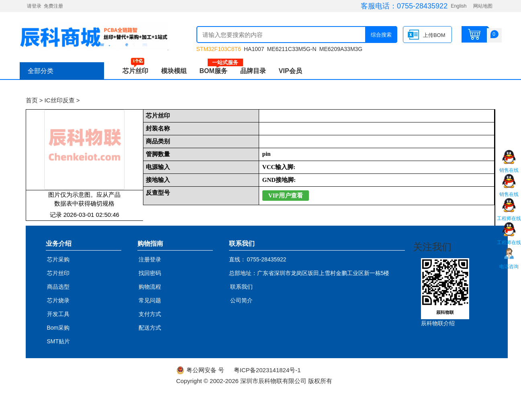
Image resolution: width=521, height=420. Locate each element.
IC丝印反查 (60, 100)
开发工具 (58, 314)
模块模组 (174, 71)
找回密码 (150, 273)
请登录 (34, 6)
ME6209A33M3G (341, 49)
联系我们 (241, 287)
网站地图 (483, 6)
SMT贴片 (59, 341)
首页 (32, 100)
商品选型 (58, 287)
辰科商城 (94, 36)
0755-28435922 (422, 6)
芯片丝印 (135, 71)
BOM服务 (217, 71)
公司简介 (241, 300)
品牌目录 (253, 71)
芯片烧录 (58, 300)
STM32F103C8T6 (219, 49)
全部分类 (41, 71)
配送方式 (150, 328)
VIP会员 (290, 71)
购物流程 (150, 287)
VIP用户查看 (286, 196)
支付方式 (150, 314)
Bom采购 (58, 328)
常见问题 (150, 300)
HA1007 (254, 49)
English (459, 6)
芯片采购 (58, 259)
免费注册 (53, 6)
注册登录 (150, 259)
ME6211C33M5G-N (292, 49)
